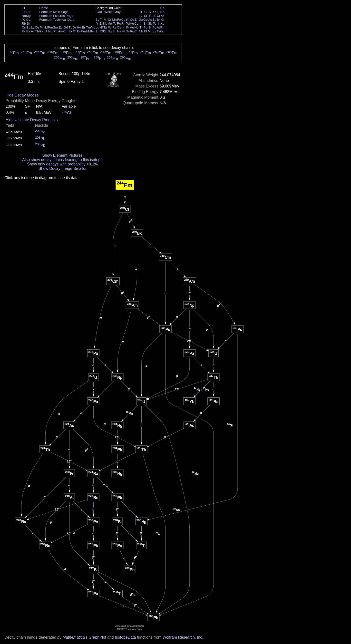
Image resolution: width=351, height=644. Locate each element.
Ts (158, 31)
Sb (150, 24)
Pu (55, 31)
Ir (123, 27)
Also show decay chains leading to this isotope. (63, 160)
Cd (136, 24)
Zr (101, 24)
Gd (66, 27)
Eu (60, 27)
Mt (123, 31)
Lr (97, 31)
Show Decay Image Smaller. (63, 168)
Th (37, 31)
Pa (41, 31)
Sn (146, 24)
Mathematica (74, 637)
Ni (128, 20)
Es (79, 31)
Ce (37, 27)
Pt (128, 27)
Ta (105, 27)
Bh (114, 31)
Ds (128, 31)
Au (132, 27)
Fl (145, 31)
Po (155, 27)
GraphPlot (97, 637)
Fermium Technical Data (57, 20)
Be (28, 12)
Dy (75, 27)
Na (24, 16)
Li (24, 12)
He (162, 8)
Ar (162, 16)
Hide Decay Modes (22, 95)
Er (83, 27)
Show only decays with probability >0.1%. (63, 164)
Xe (162, 24)
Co (123, 20)
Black (100, 12)
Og (162, 31)
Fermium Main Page (54, 12)
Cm (66, 31)
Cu (132, 20)
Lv (155, 31)
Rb (24, 24)
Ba (28, 27)
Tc (114, 24)
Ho (79, 27)
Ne (162, 12)
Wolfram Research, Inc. (183, 637)
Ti (101, 20)
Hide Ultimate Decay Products (32, 120)
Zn (136, 20)
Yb (93, 27)
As (150, 20)
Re (114, 27)
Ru (119, 24)
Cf (74, 31)
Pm (50, 27)
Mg (28, 16)
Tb (70, 27)
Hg (136, 27)
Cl (158, 16)
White (108, 12)
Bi (150, 27)
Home (44, 8)
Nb (105, 24)
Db (105, 31)
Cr (110, 20)
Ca (28, 20)
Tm (88, 27)
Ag (132, 24)
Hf (101, 27)
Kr (162, 20)
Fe (119, 20)
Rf (101, 31)
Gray (117, 12)
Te (155, 24)
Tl (141, 27)
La (33, 27)
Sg (110, 31)
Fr (24, 31)
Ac (33, 31)
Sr (28, 24)
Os (119, 27)
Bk (70, 31)
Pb (146, 27)
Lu (97, 27)
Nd (46, 27)
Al (141, 16)
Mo (110, 24)
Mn (114, 20)
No (93, 31)
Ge (146, 20)
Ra (28, 31)
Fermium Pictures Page (56, 16)
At (158, 27)
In (141, 24)
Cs (24, 27)
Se (155, 20)
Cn (136, 31)
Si (146, 16)
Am (61, 31)
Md (89, 31)
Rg (132, 31)
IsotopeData (125, 637)
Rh (123, 24)
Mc (150, 31)
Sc (97, 20)
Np (50, 31)
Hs (119, 31)
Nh (141, 31)
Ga (141, 20)
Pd (128, 24)
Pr (41, 27)
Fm (83, 31)
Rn (162, 27)
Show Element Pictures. (63, 155)
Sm (56, 27)
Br (158, 20)
